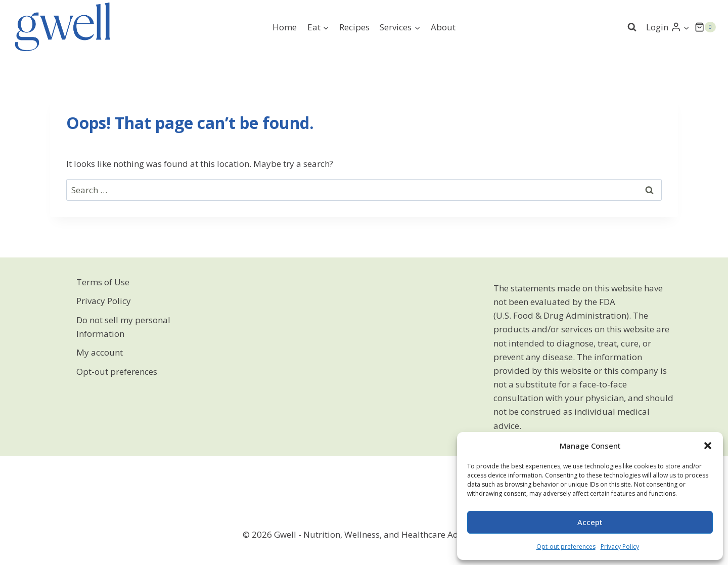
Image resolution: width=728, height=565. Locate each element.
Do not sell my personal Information (123, 327)
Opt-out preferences (566, 547)
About (443, 27)
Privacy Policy (620, 547)
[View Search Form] (632, 27)
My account (100, 352)
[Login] (668, 27)
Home (285, 27)
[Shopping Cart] (705, 27)
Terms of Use (103, 282)
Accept (590, 522)
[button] (708, 446)
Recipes (354, 27)
